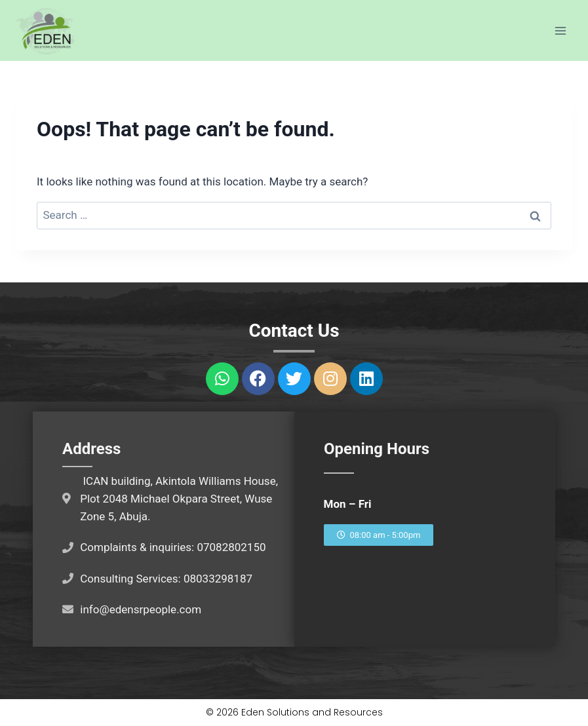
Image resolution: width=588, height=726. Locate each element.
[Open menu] (560, 30)
